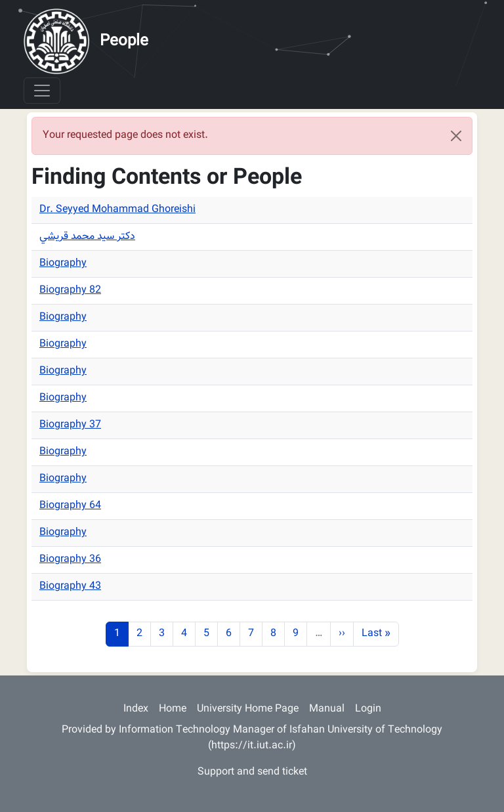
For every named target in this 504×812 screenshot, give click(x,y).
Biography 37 (70, 425)
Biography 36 (70, 560)
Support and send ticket (252, 772)
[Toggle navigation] (42, 91)
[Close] (456, 136)
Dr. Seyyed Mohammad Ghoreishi (117, 210)
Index (136, 709)
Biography (63, 264)
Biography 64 (70, 506)
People (124, 41)
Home (173, 709)
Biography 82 (70, 290)
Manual (327, 709)
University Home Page (248, 709)
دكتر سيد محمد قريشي (87, 237)
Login (368, 709)
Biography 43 (70, 587)
